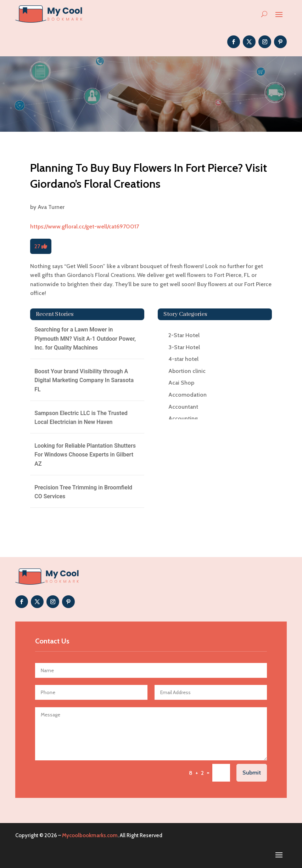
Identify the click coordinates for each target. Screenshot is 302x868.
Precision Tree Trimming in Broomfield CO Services (83, 492)
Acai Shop (181, 383)
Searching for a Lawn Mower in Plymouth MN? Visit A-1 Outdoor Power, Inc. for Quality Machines (85, 339)
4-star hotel (183, 359)
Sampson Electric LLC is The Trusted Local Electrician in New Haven (81, 418)
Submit (252, 773)
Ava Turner (51, 207)
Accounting (183, 418)
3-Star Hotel (184, 347)
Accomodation (188, 395)
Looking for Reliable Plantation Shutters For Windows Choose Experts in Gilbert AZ (85, 455)
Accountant (183, 407)
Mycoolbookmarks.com (90, 835)
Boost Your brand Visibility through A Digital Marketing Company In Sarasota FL (84, 380)
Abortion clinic (187, 371)
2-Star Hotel (184, 335)
